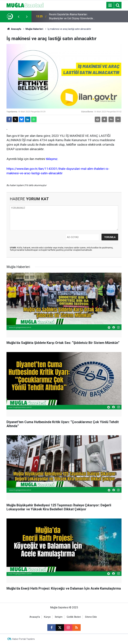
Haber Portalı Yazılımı (23, 639)
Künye (47, 617)
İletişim (59, 617)
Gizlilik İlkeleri (74, 617)
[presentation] (18, 16)
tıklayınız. (52, 159)
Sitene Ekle (91, 617)
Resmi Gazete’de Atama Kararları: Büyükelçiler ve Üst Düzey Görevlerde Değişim (71, 17)
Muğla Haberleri (34, 29)
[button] (104, 119)
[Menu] (110, 5)
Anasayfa (14, 29)
